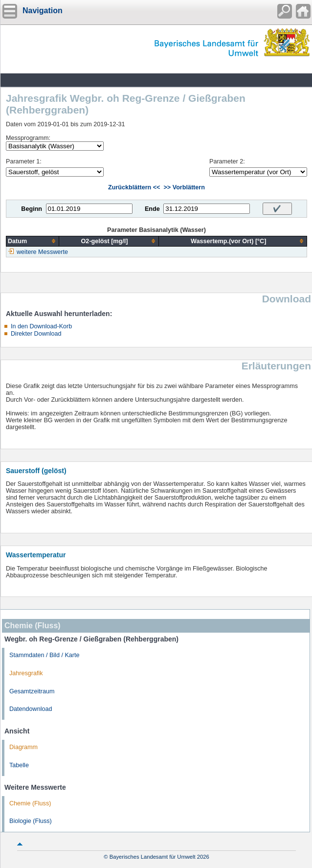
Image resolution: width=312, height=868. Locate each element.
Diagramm (23, 747)
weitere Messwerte (42, 252)
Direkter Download (36, 334)
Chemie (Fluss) (30, 803)
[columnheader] (33, 241)
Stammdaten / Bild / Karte (45, 655)
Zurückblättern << (134, 187)
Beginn (32, 209)
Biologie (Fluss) (31, 821)
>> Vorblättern (184, 187)
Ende (152, 209)
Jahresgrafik (26, 673)
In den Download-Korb (41, 326)
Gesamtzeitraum (32, 691)
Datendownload (31, 709)
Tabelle (19, 765)
